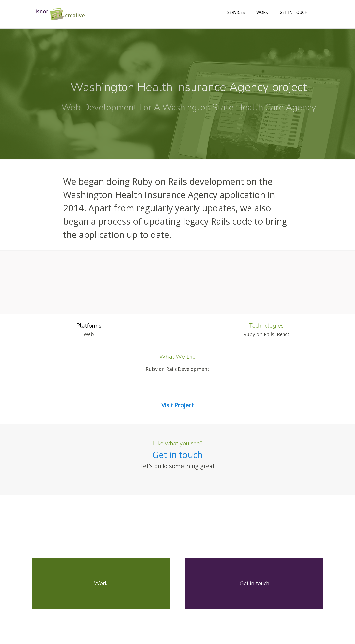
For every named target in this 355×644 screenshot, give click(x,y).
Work (262, 12)
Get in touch (294, 12)
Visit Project (178, 405)
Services (236, 12)
